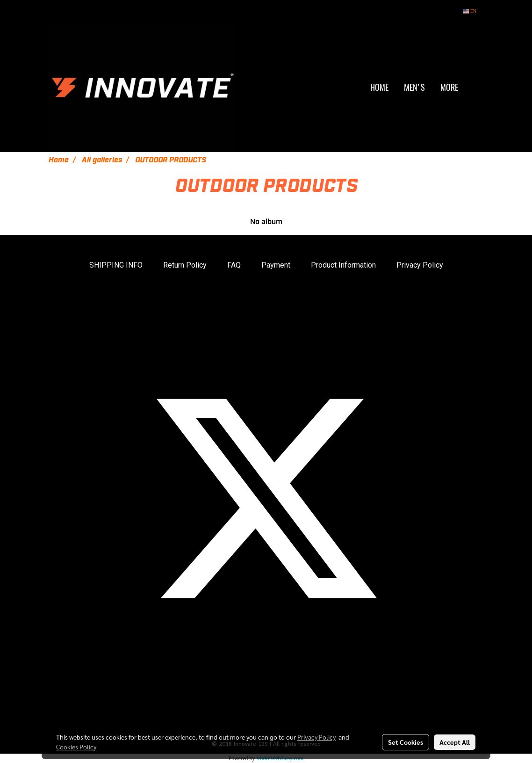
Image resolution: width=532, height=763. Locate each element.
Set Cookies (406, 742)
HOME (379, 87)
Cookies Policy (76, 747)
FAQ (234, 265)
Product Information (343, 265)
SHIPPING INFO (116, 265)
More (449, 87)
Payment (276, 265)
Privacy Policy (420, 265)
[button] (476, 87)
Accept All (455, 742)
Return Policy (185, 265)
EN (470, 11)
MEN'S (414, 87)
